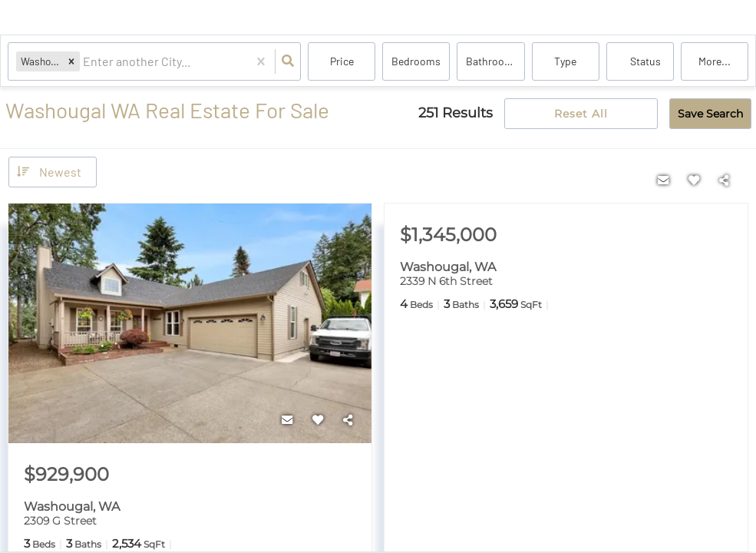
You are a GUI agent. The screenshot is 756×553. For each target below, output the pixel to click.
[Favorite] (318, 420)
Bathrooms (492, 61)
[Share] (348, 420)
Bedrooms (416, 61)
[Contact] (287, 420)
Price (342, 61)
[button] (71, 61)
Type (565, 61)
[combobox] (84, 62)
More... (715, 61)
